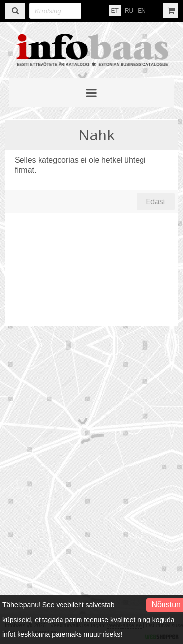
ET (115, 11)
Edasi (155, 201)
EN (142, 11)
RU (129, 11)
